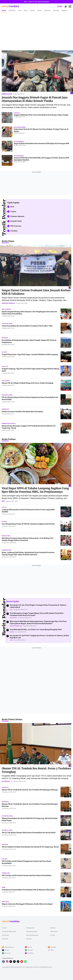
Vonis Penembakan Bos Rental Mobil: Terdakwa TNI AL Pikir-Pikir (27, 326)
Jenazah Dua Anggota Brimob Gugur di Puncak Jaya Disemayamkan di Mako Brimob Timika (35, 99)
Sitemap (29, 939)
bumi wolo (17, 113)
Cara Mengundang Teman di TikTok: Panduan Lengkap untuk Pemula (28, 524)
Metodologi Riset (32, 932)
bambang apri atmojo (9, 423)
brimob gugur (7, 94)
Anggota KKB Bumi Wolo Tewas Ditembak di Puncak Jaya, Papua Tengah (41, 115)
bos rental (6, 781)
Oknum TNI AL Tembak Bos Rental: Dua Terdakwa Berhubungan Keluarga (30, 790)
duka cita (5, 366)
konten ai (5, 844)
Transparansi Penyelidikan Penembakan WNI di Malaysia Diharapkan (28, 890)
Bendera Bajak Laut (16, 626)
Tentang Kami (30, 928)
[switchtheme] (66, 6)
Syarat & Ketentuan (32, 935)
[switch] (60, 6)
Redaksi (53, 928)
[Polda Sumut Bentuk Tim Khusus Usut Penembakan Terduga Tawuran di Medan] (7, 132)
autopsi (4, 352)
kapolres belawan (20, 127)
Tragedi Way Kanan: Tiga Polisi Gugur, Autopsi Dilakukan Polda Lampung (30, 354)
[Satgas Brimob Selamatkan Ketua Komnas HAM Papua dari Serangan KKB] (7, 146)
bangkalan (5, 409)
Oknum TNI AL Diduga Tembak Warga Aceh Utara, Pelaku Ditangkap (28, 383)
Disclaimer (6, 935)
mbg (3, 501)
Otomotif (47, 10)
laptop (4, 507)
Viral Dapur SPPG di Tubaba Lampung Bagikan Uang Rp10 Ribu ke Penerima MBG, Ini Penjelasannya (35, 490)
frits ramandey (19, 142)
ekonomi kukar (6, 550)
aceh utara (5, 381)
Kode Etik (5, 939)
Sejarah (64, 10)
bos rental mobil (7, 324)
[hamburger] (70, 6)
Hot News (12, 10)
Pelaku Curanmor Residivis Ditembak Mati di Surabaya (22, 412)
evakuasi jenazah (8, 303)
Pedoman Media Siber (9, 932)
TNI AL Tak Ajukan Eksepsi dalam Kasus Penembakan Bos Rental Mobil (29, 833)
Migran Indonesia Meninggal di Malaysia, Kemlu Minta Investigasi (27, 904)
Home (4, 10)
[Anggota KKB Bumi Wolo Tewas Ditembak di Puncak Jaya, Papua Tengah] (7, 118)
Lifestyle (56, 10)
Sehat (39, 10)
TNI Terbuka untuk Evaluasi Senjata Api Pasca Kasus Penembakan (27, 875)
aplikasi (4, 522)
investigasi (5, 902)
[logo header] (10, 6)
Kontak (4, 928)
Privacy (53, 935)
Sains (26, 10)
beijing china (6, 536)
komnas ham (6, 873)
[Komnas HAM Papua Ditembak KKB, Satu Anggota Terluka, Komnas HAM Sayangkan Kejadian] (7, 160)
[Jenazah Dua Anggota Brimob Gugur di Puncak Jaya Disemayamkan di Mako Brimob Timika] (37, 72)
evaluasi (5, 859)
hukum (12, 632)
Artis (20, 10)
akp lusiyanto (6, 309)
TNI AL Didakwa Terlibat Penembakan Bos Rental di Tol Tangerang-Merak (30, 847)
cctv (11, 610)
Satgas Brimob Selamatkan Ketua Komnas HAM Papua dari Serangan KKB (41, 143)
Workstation (54, 932)
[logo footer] (11, 921)
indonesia (5, 338)
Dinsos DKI (13, 618)
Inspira (32, 10)
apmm (3, 887)
